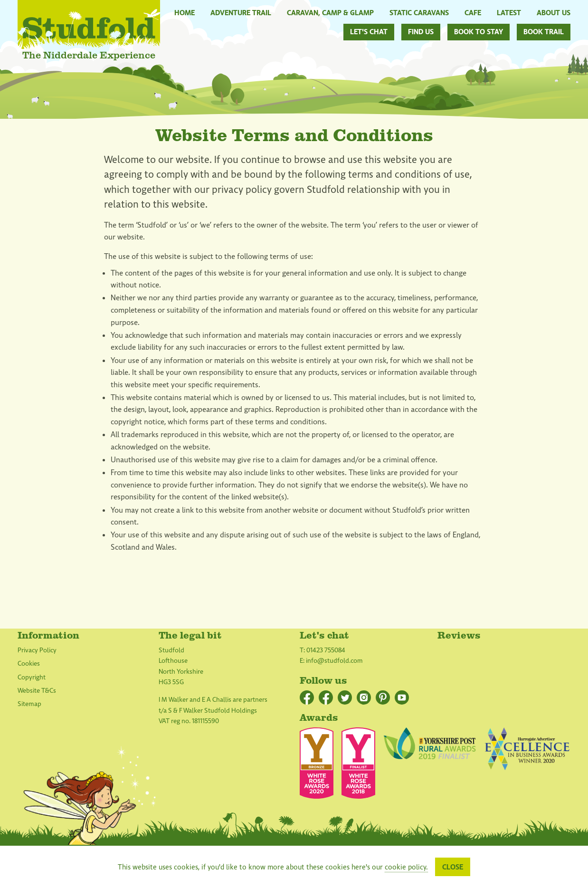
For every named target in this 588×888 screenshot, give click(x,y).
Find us (421, 32)
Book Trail (544, 32)
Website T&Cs (37, 691)
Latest (509, 12)
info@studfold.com (334, 661)
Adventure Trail (241, 12)
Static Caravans (419, 12)
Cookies (29, 664)
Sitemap (29, 704)
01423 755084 (326, 650)
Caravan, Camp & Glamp (330, 12)
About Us (554, 12)
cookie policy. (406, 867)
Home (185, 12)
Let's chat (369, 32)
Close (453, 867)
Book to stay (479, 32)
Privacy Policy (37, 650)
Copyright (32, 677)
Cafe (473, 12)
